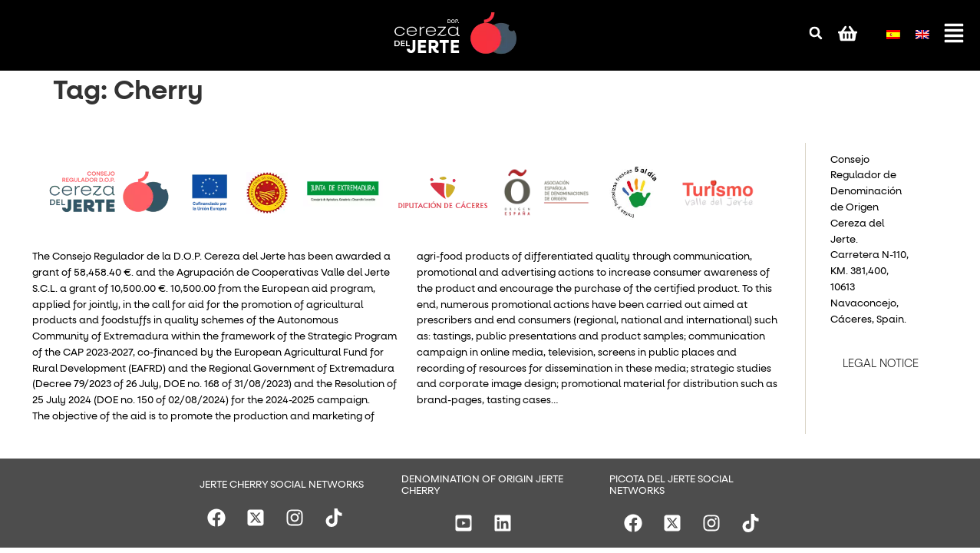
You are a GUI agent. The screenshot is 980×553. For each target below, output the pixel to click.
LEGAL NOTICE (881, 364)
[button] (816, 33)
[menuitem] (893, 31)
